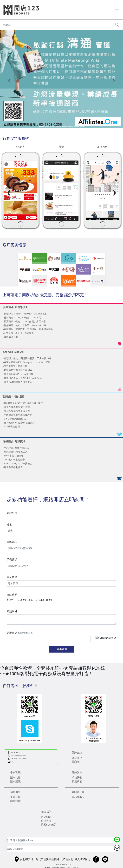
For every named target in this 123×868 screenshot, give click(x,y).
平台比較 (15, 797)
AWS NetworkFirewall (20, 756)
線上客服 (46, 821)
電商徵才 (77, 762)
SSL (12, 762)
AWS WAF (15, 752)
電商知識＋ (78, 797)
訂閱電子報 (78, 792)
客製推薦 (15, 801)
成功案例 (77, 778)
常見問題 (46, 817)
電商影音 (77, 772)
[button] (9, 80)
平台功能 (15, 772)
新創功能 (77, 781)
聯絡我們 (46, 812)
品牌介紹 (77, 753)
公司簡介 (77, 758)
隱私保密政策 (49, 825)
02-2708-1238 (64, 865)
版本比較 (15, 778)
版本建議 (15, 781)
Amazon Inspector (18, 759)
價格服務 (15, 792)
